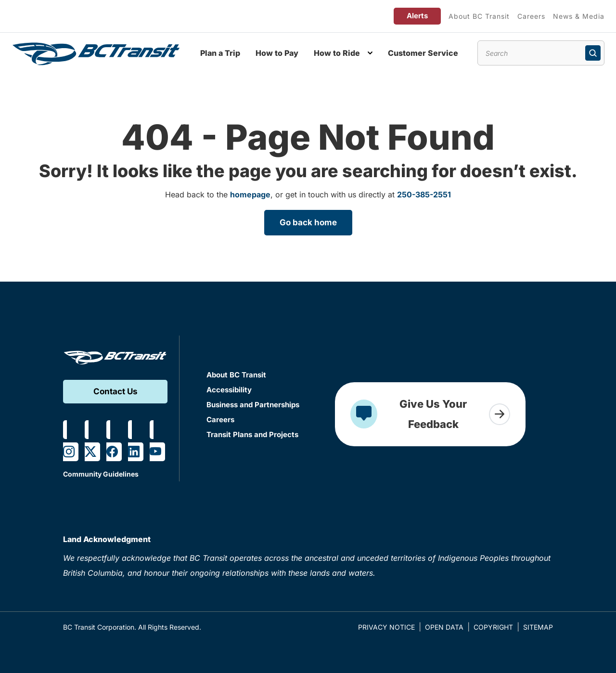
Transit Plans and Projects (252, 434)
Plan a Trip (220, 53)
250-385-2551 (424, 194)
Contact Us (115, 391)
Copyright (493, 627)
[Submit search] (593, 53)
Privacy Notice (386, 627)
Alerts (417, 16)
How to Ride (337, 53)
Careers (531, 16)
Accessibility (229, 390)
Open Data (444, 627)
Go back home (308, 222)
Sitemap (538, 627)
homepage (250, 194)
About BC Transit (479, 16)
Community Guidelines (101, 474)
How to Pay (277, 53)
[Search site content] (541, 53)
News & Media (579, 16)
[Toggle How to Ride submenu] (370, 53)
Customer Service (423, 53)
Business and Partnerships (253, 405)
